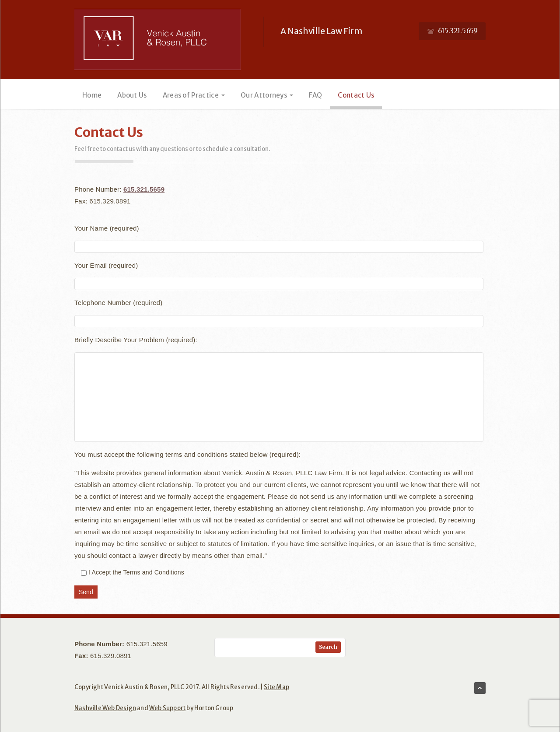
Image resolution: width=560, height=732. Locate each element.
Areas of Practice (194, 95)
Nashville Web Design (105, 708)
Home (92, 95)
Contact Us (356, 95)
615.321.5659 (144, 189)
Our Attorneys (267, 95)
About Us (132, 95)
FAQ (315, 95)
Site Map (276, 687)
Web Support (167, 708)
